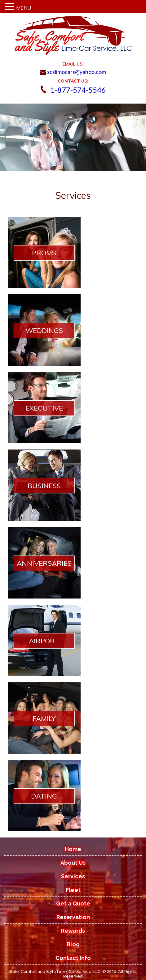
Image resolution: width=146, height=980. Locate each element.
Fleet (73, 890)
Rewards (73, 931)
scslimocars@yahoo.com (73, 72)
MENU (24, 8)
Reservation (73, 917)
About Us (73, 863)
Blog (73, 944)
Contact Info (73, 958)
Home (73, 849)
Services (73, 876)
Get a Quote (73, 903)
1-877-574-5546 (78, 90)
